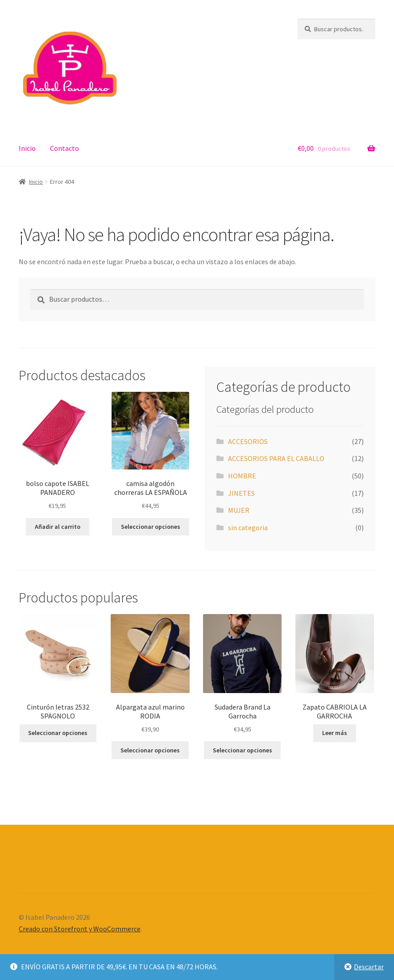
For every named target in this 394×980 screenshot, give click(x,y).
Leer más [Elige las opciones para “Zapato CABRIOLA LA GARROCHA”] (335, 733)
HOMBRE (242, 476)
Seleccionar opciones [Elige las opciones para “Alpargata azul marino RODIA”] (150, 750)
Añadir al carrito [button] (58, 527)
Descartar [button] (369, 967)
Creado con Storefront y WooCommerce (80, 929)
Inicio (27, 148)
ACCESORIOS (248, 441)
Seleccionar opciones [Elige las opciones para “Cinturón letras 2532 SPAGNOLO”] (58, 733)
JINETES (241, 493)
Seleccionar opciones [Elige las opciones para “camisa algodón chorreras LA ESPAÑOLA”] (151, 527)
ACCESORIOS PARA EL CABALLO (276, 458)
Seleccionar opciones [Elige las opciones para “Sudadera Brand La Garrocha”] (243, 750)
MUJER (239, 510)
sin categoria (248, 527)
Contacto (64, 148)
